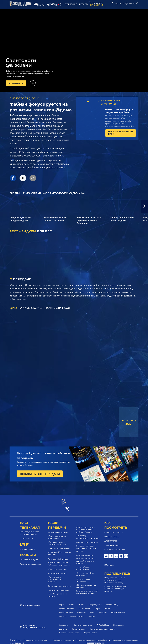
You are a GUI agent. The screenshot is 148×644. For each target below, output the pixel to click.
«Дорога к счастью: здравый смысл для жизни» (85, 558)
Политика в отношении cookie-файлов (91, 638)
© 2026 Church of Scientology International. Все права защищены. (28, 639)
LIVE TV (61, 4)
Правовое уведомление (96, 640)
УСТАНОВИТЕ (97, 4)
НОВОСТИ (84, 4)
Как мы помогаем (78, 626)
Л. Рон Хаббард (103, 622)
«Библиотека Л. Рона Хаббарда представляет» (60, 561)
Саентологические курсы (83, 622)
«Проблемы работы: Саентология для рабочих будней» (86, 527)
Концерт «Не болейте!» (87, 540)
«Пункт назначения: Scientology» (57, 535)
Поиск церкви (118, 622)
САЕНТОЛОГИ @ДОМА (25, 98)
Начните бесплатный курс (120, 133)
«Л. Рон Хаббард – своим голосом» (60, 551)
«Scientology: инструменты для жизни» (88, 534)
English (62, 602)
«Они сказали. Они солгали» (85, 572)
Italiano (108, 606)
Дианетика (63, 626)
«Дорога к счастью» (85, 552)
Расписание (27, 547)
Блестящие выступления (60, 583)
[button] (145, 206)
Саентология (64, 622)
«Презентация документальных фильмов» (56, 577)
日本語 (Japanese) (66, 610)
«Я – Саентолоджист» (58, 571)
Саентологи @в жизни (59, 588)
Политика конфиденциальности (125, 638)
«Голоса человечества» (59, 546)
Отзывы (111, 563)
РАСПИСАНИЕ (71, 4)
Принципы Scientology (58, 556)
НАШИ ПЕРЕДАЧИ (52, 4)
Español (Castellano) (67, 606)
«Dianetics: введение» (58, 566)
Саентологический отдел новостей (102, 626)
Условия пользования (62, 638)
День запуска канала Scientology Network (29, 530)
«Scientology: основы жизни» (57, 592)
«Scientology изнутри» (58, 530)
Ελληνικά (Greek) (95, 602)
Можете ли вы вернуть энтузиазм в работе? (119, 111)
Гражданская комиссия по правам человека (87, 589)
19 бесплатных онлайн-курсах (35, 152)
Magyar (98, 606)
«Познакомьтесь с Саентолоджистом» (57, 541)
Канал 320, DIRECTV (113, 530)
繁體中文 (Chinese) (77, 614)
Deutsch (81, 602)
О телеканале (26, 536)
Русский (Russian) (118, 610)
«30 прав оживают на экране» (86, 584)
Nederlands (81, 610)
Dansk (71, 602)
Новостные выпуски (29, 557)
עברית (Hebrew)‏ (85, 606)
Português (103, 610)
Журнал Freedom (91, 630)
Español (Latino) (112, 602)
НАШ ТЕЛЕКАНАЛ (39, 4)
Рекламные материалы (30, 561)
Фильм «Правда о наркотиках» (83, 566)
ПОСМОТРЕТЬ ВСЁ (129, 422)
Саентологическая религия (69, 630)
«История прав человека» (83, 578)
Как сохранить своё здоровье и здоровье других (86, 546)
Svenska (62, 614)
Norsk (92, 610)
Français (92, 614)
